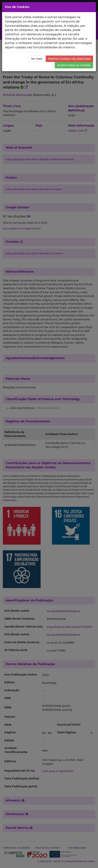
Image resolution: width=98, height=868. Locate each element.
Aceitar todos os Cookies (74, 65)
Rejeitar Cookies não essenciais (69, 59)
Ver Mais (37, 59)
